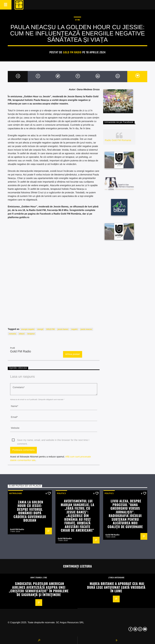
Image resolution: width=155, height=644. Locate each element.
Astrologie (15, 493)
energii (40, 329)
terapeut (31, 334)
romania (12, 334)
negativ (74, 329)
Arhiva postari (73, 354)
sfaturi (22, 334)
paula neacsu (86, 329)
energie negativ (28, 329)
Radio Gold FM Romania (118, 140)
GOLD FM (50, 329)
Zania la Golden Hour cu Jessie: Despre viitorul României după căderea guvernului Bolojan (30, 511)
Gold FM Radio (72, 52)
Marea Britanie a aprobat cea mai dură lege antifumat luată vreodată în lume (116, 587)
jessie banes (63, 329)
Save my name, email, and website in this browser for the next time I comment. (53, 440)
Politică (61, 493)
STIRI (77, 20)
